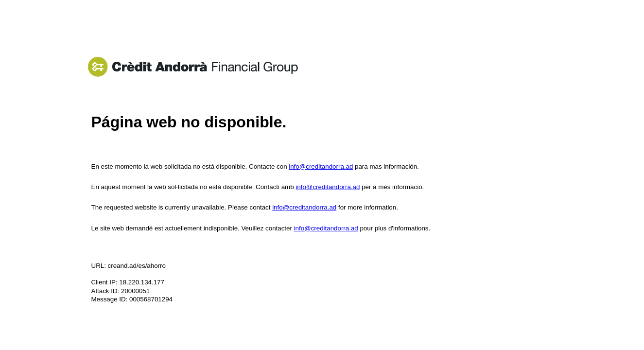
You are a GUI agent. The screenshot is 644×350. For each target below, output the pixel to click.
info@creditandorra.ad (321, 166)
